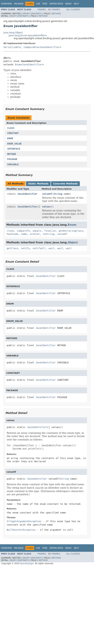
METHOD (12, 154)
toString (49, 234)
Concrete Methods (65, 184)
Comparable (31, 47)
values (46, 207)
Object (73, 242)
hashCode (12, 234)
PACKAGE (12, 159)
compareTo (23, 231)
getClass (12, 248)
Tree (45, 4)
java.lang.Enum (18, 35)
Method (56, 14)
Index (68, 4)
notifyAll (39, 248)
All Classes (73, 10)
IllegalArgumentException (24, 521)
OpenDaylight (27, 563)
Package (19, 4)
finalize (50, 231)
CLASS (11, 128)
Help (76, 4)
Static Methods (38, 184)
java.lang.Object (13, 33)
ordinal (35, 234)
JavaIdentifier (37, 35)
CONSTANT (13, 133)
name (24, 234)
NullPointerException (21, 530)
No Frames (54, 10)
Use (38, 4)
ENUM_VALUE (14, 144)
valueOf (47, 194)
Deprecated (56, 4)
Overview (7, 4)
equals (37, 231)
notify (25, 248)
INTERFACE (14, 149)
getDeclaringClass (71, 231)
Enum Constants (32, 14)
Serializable (12, 47)
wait (51, 248)
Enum (18, 65)
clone (10, 231)
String (58, 194)
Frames (42, 10)
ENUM (10, 138)
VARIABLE (13, 164)
